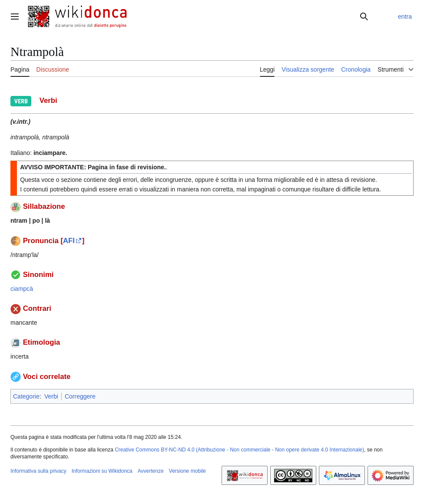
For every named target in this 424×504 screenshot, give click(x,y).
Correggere (80, 396)
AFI (69, 241)
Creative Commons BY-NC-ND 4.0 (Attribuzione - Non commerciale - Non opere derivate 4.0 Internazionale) (239, 450)
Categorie (26, 396)
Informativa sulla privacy (38, 471)
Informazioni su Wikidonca (102, 471)
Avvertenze (151, 471)
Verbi (51, 396)
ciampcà (22, 289)
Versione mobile (187, 471)
